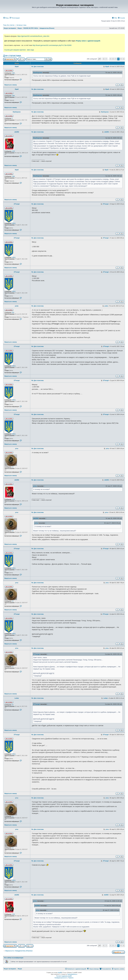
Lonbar (17, 698)
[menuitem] (6, 18)
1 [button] (106, 59)
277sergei (17, 204)
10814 (14, 223)
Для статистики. (12, 56)
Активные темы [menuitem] (21, 25)
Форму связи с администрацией (88, 41)
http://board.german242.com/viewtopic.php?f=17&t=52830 (52, 45)
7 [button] (116, 59)
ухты (17, 449)
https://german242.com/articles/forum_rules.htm (33, 36)
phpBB (60, 973)
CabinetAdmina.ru (72, 974)
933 (13, 313)
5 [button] (110, 59)
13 (13, 467)
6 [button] (113, 59)
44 (13, 705)
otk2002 (17, 132)
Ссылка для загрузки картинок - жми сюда (19, 50)
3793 (13, 151)
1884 (13, 73)
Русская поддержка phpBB (64, 976)
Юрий (17, 67)
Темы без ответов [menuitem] (9, 25)
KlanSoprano (38, 72)
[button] (100, 59)
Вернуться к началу (11, 85)
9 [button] (121, 59)
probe (17, 306)
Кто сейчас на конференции (14, 958)
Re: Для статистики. (38, 67)
